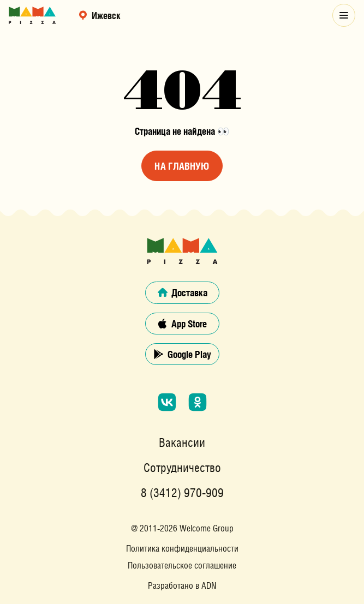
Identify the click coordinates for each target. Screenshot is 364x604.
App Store (182, 324)
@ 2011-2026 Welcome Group (182, 528)
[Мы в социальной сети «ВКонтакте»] (167, 402)
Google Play (182, 354)
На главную (182, 166)
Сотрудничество (182, 468)
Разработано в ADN (182, 586)
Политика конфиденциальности (182, 549)
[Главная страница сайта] (32, 15)
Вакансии (182, 443)
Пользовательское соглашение (182, 566)
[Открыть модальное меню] (344, 15)
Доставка (182, 292)
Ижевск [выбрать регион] (99, 15)
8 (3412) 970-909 (182, 493)
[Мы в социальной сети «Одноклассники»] (198, 402)
